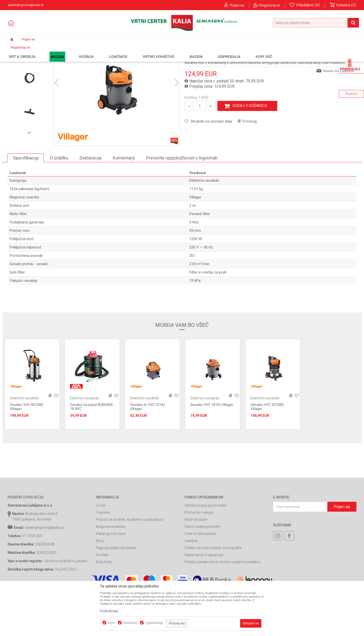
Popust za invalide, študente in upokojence (129, 565)
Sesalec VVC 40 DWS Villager (27, 452)
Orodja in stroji (77, 51)
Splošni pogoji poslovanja (205, 551)
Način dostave (196, 565)
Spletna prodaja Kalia (22, 51)
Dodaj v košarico (250, 151)
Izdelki (45, 51)
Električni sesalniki (121, 51)
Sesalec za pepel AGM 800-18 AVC (92, 452)
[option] (29, 90)
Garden (58, 51)
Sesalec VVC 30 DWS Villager (267, 452)
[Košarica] (343, 5)
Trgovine (103, 558)
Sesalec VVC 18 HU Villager (212, 450)
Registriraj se (270, 5)
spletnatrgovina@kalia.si (44, 573)
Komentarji (124, 203)
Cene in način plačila (200, 579)
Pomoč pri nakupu (199, 558)
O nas (101, 551)
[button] (316, 23)
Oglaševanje (154, 623)
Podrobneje (109, 611)
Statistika (130, 623)
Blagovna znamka (110, 572)
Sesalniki (98, 51)
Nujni (111, 623)
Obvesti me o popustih (338, 117)
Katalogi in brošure (111, 579)
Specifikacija (26, 203)
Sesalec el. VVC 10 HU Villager (147, 452)
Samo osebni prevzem (202, 572)
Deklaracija (90, 203)
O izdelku (59, 203)
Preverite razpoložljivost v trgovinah (182, 203)
